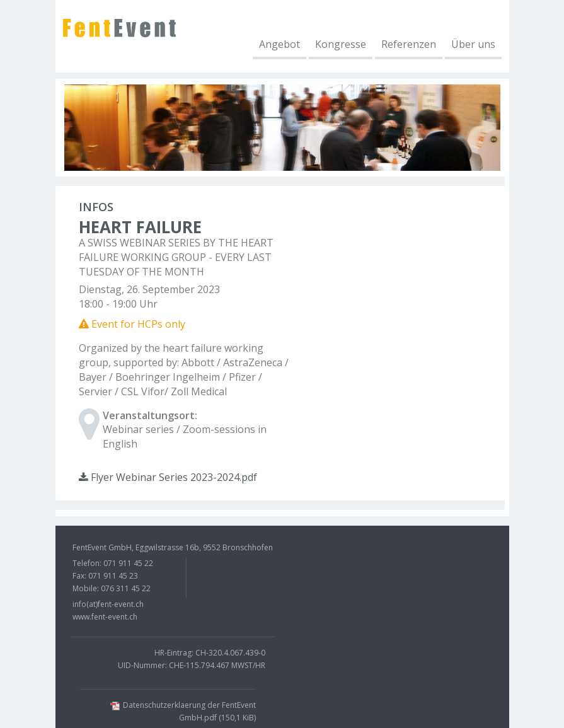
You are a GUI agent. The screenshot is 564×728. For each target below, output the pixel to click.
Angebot (279, 44)
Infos (96, 207)
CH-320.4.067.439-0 (230, 653)
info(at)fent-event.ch (108, 604)
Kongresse (341, 44)
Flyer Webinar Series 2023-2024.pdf (168, 477)
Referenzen (409, 44)
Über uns (473, 44)
